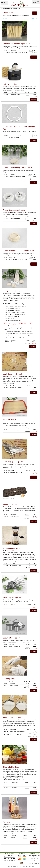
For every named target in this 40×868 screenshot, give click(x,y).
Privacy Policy (10, 855)
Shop (4, 3)
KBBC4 (5, 646)
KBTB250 (7, 342)
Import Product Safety (10, 859)
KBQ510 (6, 516)
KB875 (5, 685)
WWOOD (6, 94)
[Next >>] (34, 19)
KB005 (5, 837)
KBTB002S (6, 176)
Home (2, 8)
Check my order (10, 854)
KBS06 (5, 472)
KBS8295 (6, 430)
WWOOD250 (7, 52)
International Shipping (9, 860)
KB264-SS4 (6, 731)
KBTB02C (6, 259)
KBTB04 (6, 219)
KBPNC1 (6, 565)
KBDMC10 (6, 606)
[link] (1, 853)
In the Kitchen (9, 8)
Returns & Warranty (10, 857)
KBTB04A (6, 136)
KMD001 (6, 388)
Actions (36, 2)
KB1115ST (6, 784)
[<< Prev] (5, 19)
